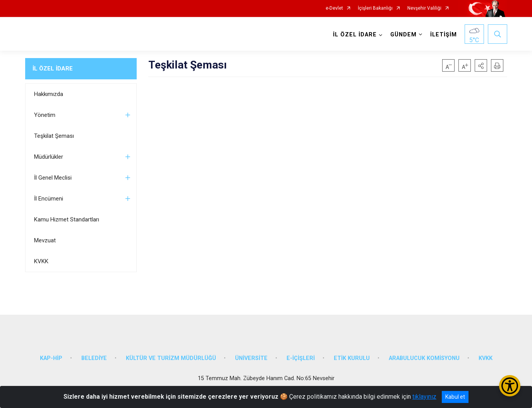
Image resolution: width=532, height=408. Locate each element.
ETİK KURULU (352, 358)
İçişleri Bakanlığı (375, 8)
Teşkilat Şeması (54, 136)
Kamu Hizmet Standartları (67, 219)
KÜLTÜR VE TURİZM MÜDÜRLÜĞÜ (171, 358)
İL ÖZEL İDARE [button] (355, 35)
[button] (481, 65)
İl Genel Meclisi (53, 178)
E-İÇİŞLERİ (301, 358)
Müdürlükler (49, 157)
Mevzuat (45, 240)
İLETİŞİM (444, 35)
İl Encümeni (49, 199)
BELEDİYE (94, 358)
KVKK (41, 261)
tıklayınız (424, 397)
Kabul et (455, 397)
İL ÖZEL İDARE (53, 69)
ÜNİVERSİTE (251, 358)
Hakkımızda (49, 94)
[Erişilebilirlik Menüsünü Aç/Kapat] (510, 386)
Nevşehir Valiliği (424, 8)
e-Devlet (334, 8)
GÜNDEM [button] (403, 35)
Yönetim (45, 115)
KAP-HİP (51, 358)
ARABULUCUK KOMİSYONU (424, 358)
